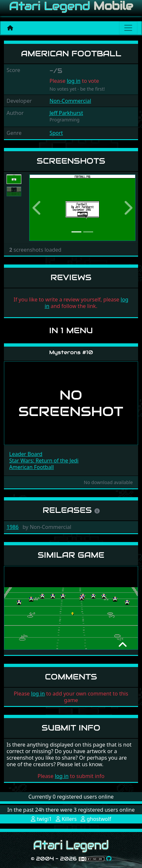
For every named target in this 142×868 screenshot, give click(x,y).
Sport (56, 133)
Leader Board (26, 454)
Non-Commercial (70, 101)
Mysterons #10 (71, 352)
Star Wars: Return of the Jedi (44, 461)
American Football (31, 467)
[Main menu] (128, 28)
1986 (13, 527)
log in (74, 81)
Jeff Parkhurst (66, 113)
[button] (37, 208)
